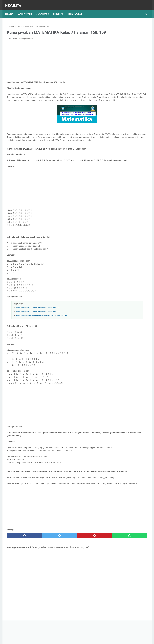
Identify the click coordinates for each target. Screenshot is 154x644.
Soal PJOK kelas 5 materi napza (126, 105)
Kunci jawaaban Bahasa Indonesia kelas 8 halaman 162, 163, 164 (42, 331)
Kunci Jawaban (77, 10)
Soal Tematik (44, 10)
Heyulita (15, 3)
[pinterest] (66, 563)
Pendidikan (60, 10)
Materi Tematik (26, 10)
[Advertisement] (54, 64)
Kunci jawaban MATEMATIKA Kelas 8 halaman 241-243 (38, 323)
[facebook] (19, 563)
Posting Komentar (26, 42)
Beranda (11, 10)
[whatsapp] (89, 563)
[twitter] (42, 563)
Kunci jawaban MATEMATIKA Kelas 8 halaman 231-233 (38, 327)
